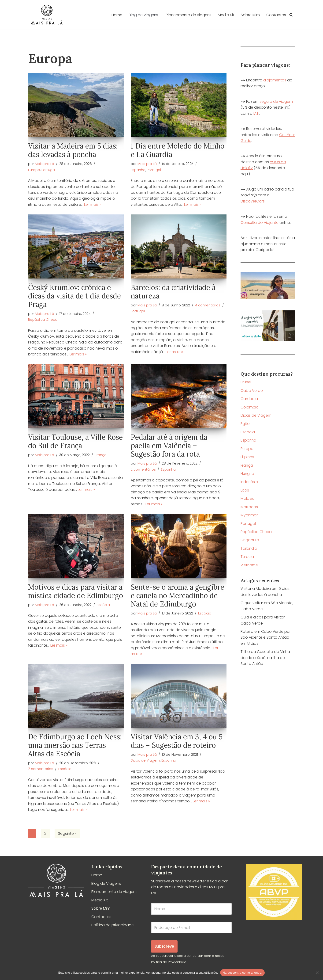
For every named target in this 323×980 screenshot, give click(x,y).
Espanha (138, 170)
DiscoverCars (253, 202)
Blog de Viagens (106, 885)
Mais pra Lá (45, 164)
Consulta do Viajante (260, 223)
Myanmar (249, 517)
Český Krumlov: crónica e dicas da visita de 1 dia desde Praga (74, 296)
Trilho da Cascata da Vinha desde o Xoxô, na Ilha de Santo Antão (266, 660)
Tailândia (249, 550)
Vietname (249, 567)
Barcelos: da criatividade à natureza (173, 292)
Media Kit (226, 15)
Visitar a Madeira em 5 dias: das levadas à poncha (73, 150)
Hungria (248, 475)
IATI (256, 114)
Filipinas (247, 458)
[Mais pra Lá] (47, 15)
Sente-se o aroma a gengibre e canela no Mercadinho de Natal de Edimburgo (177, 596)
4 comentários (208, 305)
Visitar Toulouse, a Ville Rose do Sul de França (75, 442)
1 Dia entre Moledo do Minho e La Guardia (178, 150)
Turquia (247, 559)
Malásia (248, 500)
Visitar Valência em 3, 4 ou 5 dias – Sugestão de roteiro (177, 742)
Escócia (103, 606)
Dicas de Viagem (145, 762)
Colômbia (250, 408)
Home (115, 15)
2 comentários (143, 470)
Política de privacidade (113, 927)
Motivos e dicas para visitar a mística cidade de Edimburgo (76, 592)
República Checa (43, 320)
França (101, 456)
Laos (245, 492)
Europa (34, 170)
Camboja (249, 400)
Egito (245, 425)
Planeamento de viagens (188, 15)
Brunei (246, 383)
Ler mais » (93, 205)
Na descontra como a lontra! (242, 973)
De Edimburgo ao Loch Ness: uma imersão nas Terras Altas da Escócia (75, 746)
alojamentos (275, 80)
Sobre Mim (250, 15)
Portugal (48, 170)
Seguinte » (67, 835)
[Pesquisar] (291, 15)
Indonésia (250, 483)
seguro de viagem (277, 102)
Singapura (250, 542)
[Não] (317, 973)
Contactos (276, 15)
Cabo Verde (252, 391)
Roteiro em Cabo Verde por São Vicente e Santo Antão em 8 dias (266, 640)
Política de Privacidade (169, 963)
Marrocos (249, 509)
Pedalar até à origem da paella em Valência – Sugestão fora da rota (169, 446)
